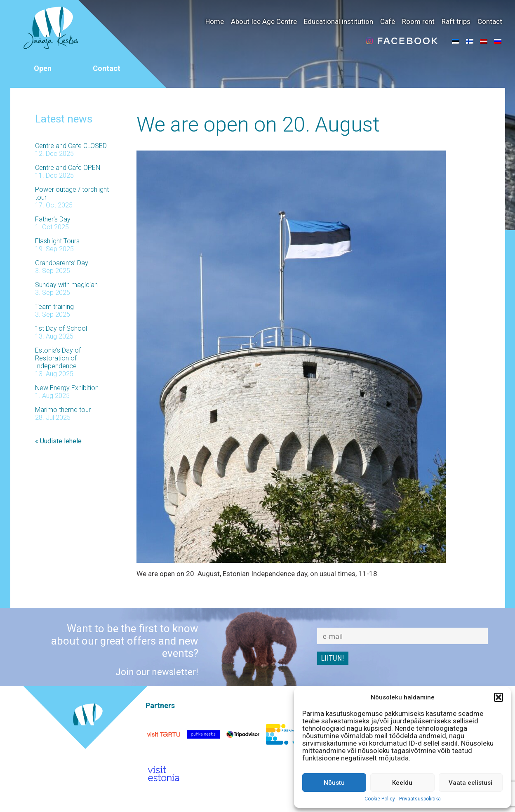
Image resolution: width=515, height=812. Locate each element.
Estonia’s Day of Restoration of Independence (58, 358)
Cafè (388, 21)
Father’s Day (53, 219)
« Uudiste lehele (58, 441)
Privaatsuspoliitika (420, 799)
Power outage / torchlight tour (72, 193)
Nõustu (334, 783)
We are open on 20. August (258, 125)
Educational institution (339, 21)
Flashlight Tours (57, 241)
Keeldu (402, 783)
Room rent (418, 21)
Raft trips (456, 21)
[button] (499, 697)
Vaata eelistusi (470, 783)
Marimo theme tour (63, 410)
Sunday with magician (66, 285)
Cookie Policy (380, 799)
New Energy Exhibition (67, 388)
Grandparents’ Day (62, 263)
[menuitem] (456, 41)
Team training (54, 307)
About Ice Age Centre (264, 21)
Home (215, 21)
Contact (490, 21)
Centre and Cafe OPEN (68, 168)
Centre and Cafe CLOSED (71, 146)
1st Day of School (61, 328)
